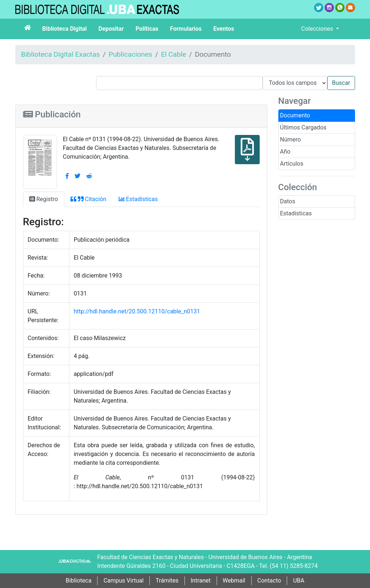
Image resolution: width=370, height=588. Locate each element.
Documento (295, 115)
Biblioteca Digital (65, 29)
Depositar (111, 29)
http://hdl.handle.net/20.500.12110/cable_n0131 (137, 311)
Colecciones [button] (318, 29)
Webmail (234, 581)
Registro (44, 199)
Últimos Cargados (303, 127)
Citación (88, 199)
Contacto (269, 581)
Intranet (201, 581)
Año (285, 152)
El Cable (174, 54)
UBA (299, 581)
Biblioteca (79, 581)
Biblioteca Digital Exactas (61, 54)
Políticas (147, 29)
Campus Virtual (123, 581)
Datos (288, 201)
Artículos (292, 164)
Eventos (224, 29)
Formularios (186, 29)
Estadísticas (296, 213)
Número (291, 140)
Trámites (167, 581)
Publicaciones (130, 54)
